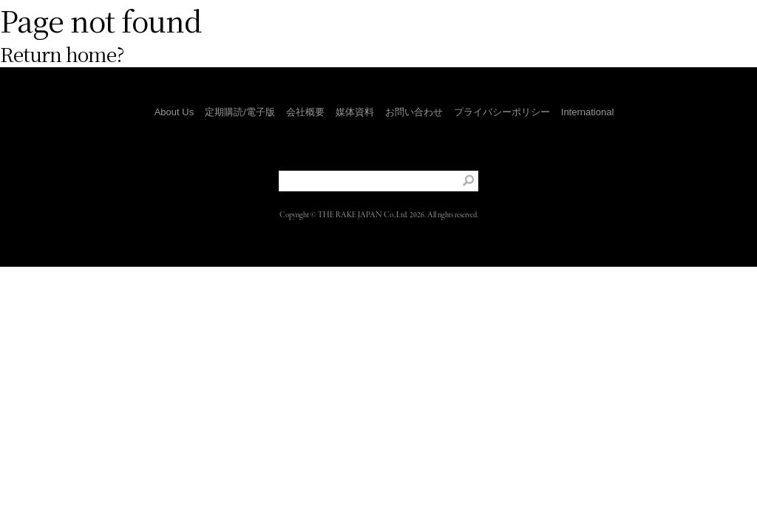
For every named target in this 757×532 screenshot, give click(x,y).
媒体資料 (355, 112)
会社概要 (305, 112)
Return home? (62, 54)
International (588, 112)
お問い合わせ (414, 112)
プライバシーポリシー (502, 112)
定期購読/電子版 (240, 112)
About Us (174, 112)
